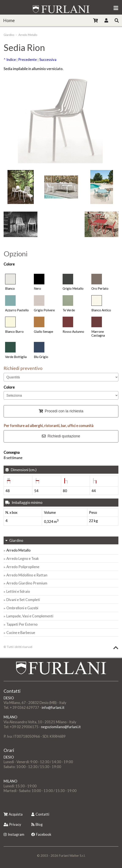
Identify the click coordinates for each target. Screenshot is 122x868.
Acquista (13, 814)
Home (9, 20)
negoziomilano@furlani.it (61, 727)
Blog (37, 824)
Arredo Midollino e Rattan (27, 575)
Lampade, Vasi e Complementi (30, 616)
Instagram (14, 834)
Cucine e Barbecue (21, 633)
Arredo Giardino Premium (27, 583)
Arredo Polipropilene (23, 567)
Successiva (48, 60)
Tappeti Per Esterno (22, 624)
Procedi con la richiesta (61, 411)
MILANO (10, 717)
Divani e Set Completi (23, 600)
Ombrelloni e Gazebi (22, 608)
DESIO (9, 698)
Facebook (41, 834)
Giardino (9, 35)
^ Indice (10, 60)
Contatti (40, 814)
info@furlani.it (53, 707)
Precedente (27, 60)
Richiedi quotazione (61, 436)
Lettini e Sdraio (18, 591)
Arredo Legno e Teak (23, 558)
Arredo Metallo (28, 35)
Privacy (12, 824)
